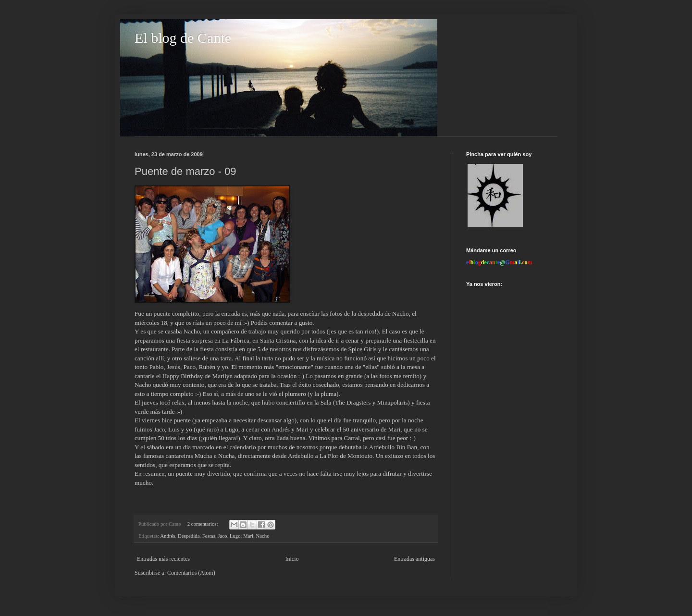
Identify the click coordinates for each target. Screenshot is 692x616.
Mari (248, 536)
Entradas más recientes (163, 559)
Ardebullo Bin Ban (393, 447)
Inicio (292, 559)
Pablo (156, 367)
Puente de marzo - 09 (185, 171)
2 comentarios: (204, 524)
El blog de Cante (183, 38)
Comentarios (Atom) (191, 573)
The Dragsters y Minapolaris (371, 402)
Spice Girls (363, 349)
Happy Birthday (183, 376)
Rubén (208, 367)
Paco (189, 367)
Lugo (235, 536)
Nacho (400, 314)
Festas (209, 536)
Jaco (222, 536)
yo (225, 367)
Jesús (173, 367)
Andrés (167, 536)
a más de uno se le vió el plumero (264, 394)
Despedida (189, 536)
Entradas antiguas (414, 559)
